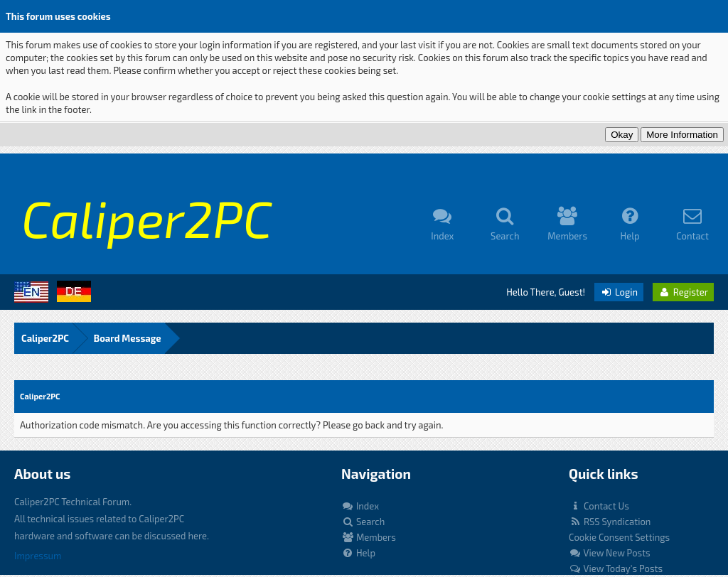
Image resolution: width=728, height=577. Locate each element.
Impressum (38, 556)
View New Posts (610, 553)
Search (363, 522)
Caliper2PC (45, 338)
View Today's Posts (616, 568)
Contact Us (599, 506)
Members (369, 537)
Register (683, 292)
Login (619, 292)
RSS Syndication (610, 522)
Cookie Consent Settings (619, 537)
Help (358, 553)
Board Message (128, 338)
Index (360, 506)
